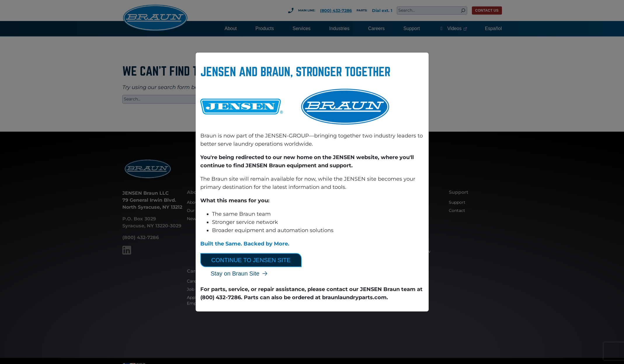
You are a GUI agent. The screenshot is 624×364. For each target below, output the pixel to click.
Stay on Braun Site (235, 274)
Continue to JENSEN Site (251, 260)
